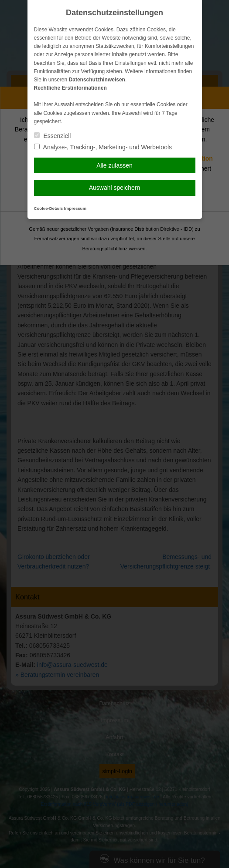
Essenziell (53, 136)
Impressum (75, 208)
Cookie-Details (49, 208)
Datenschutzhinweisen (97, 80)
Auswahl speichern (115, 188)
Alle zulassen (114, 165)
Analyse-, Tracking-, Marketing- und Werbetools (103, 147)
